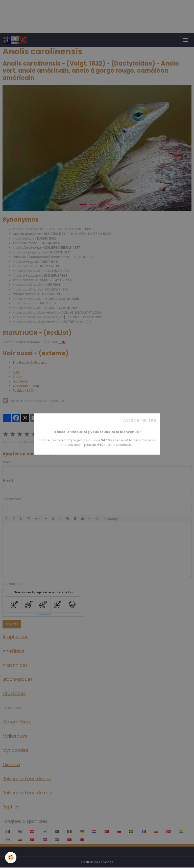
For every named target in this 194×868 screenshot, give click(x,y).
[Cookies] (11, 858)
